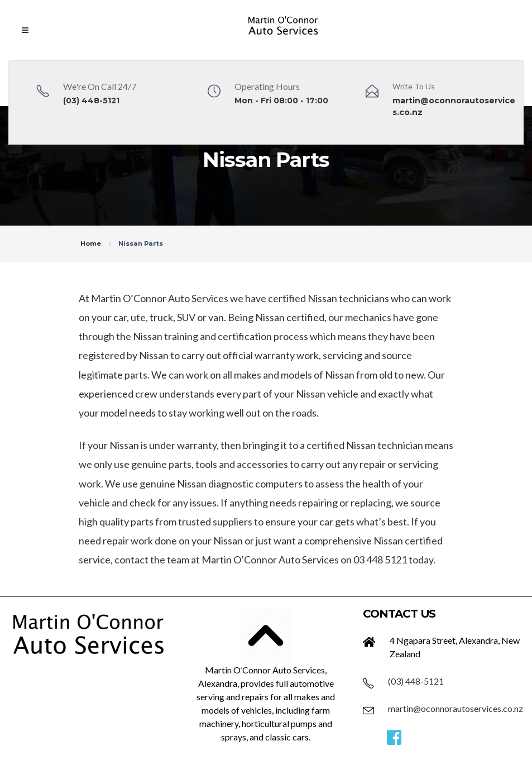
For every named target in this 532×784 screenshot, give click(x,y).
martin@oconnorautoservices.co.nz (456, 708)
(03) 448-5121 (91, 101)
